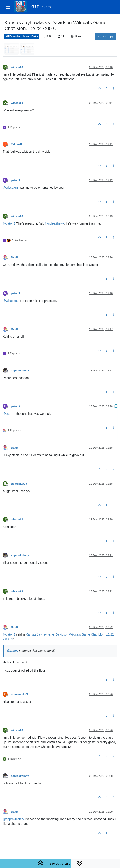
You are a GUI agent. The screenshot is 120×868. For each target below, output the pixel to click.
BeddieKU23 (19, 484)
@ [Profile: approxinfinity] (13, 819)
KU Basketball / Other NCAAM (22, 36)
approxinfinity (20, 371)
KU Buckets (40, 7)
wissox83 (17, 67)
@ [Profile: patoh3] (9, 223)
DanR (15, 257)
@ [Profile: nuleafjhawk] (54, 223)
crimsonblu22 (20, 694)
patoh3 (15, 180)
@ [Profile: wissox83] (11, 188)
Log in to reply (105, 36)
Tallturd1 (17, 144)
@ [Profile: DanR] (8, 414)
